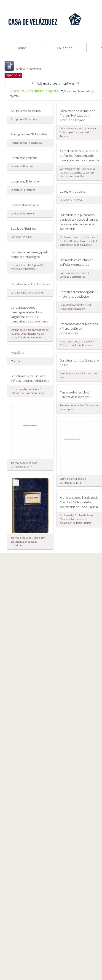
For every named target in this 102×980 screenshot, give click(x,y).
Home (21, 48)
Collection (65, 48)
